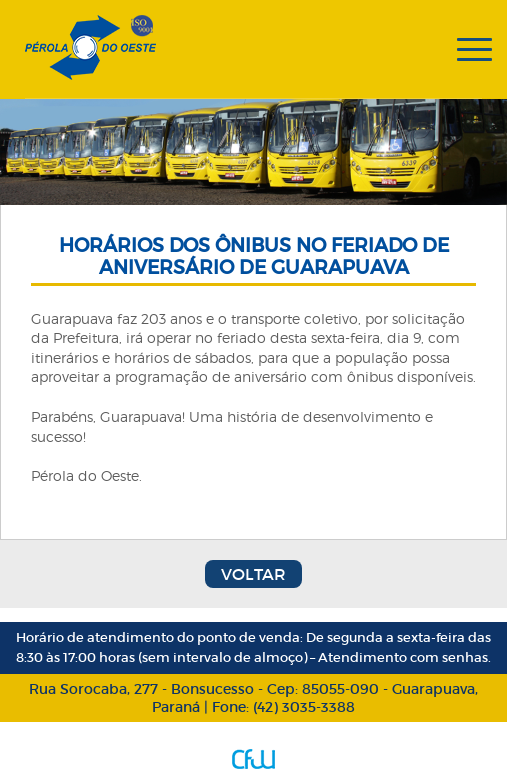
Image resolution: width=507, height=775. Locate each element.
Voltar (253, 574)
